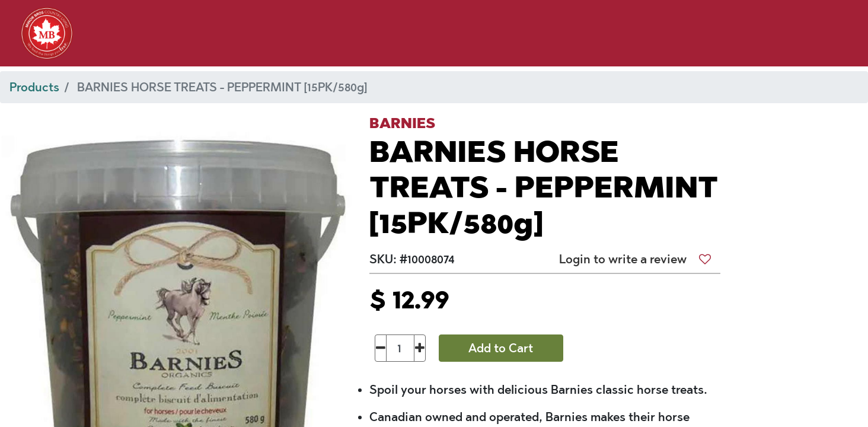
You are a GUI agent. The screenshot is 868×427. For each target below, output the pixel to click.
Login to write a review (623, 259)
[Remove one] (381, 348)
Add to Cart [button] (501, 348)
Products (34, 87)
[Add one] (420, 348)
